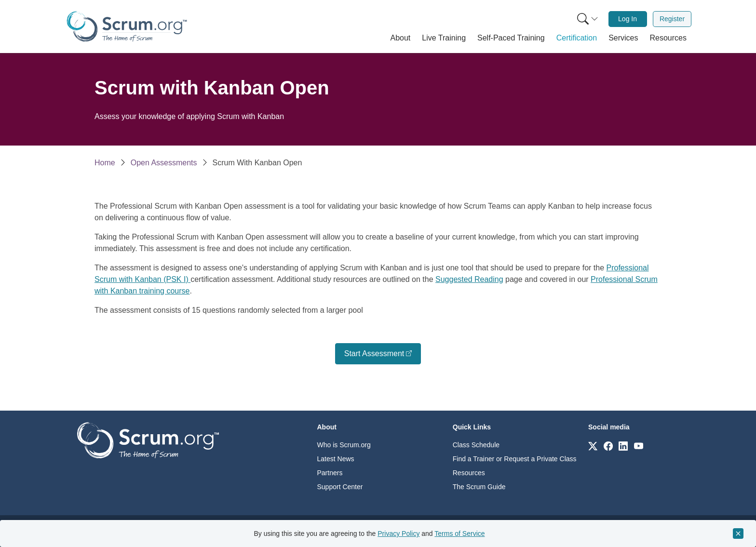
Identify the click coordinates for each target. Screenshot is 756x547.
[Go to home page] (148, 440)
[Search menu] (588, 19)
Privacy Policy (398, 534)
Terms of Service (459, 534)
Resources (469, 473)
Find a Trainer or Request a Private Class (515, 459)
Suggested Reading (469, 279)
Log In (628, 19)
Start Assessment (374, 354)
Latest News (336, 459)
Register (672, 19)
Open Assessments (164, 163)
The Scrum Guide (479, 487)
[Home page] (127, 26)
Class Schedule (476, 445)
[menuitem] (587, 19)
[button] (401, 38)
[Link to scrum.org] (593, 446)
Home (105, 163)
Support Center (340, 487)
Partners (330, 473)
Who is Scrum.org (344, 445)
